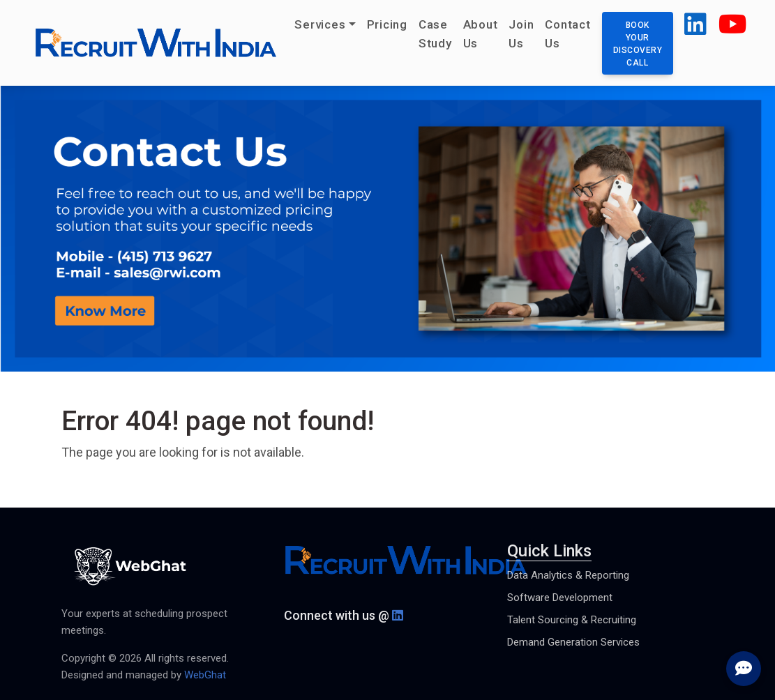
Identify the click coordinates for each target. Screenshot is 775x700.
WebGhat (205, 675)
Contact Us (567, 34)
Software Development (560, 598)
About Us (481, 34)
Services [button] (320, 24)
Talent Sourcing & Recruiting (572, 620)
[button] (696, 30)
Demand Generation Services (573, 642)
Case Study (435, 34)
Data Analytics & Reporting (568, 575)
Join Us (521, 34)
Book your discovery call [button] (638, 44)
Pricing (387, 24)
